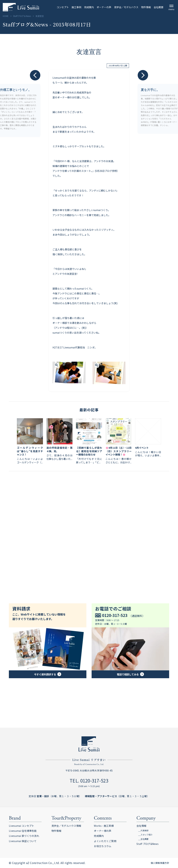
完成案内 (89, 7)
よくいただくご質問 (105, 841)
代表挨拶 (145, 830)
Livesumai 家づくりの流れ (24, 836)
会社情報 (141, 826)
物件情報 (146, 7)
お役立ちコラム (103, 846)
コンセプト (63, 7)
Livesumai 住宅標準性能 (23, 831)
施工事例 (76, 7)
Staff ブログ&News (147, 844)
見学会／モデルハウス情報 (66, 826)
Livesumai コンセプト (21, 826)
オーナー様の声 (103, 831)
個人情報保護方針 (160, 863)
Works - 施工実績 (104, 826)
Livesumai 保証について (23, 841)
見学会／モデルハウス (126, 7)
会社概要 (159, 7)
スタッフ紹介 (147, 835)
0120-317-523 (94, 781)
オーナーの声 (104, 7)
